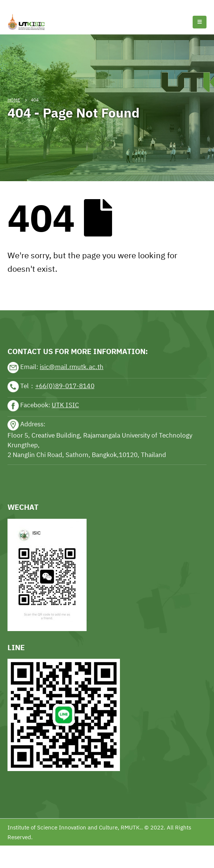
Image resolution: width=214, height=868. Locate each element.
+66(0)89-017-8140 (65, 386)
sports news (24, 287)
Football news (54, 4)
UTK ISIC (65, 405)
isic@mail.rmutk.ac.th (72, 367)
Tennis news (17, 4)
